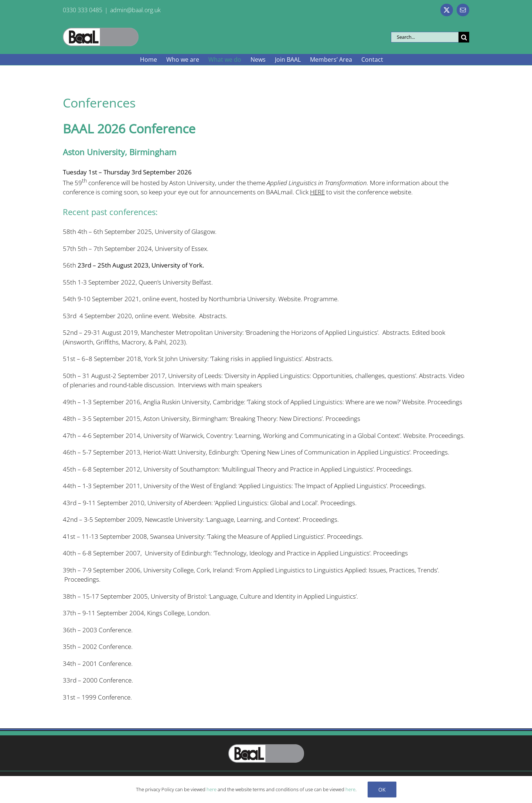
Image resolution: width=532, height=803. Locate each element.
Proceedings (445, 402)
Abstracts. (213, 316)
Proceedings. (431, 452)
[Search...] (425, 37)
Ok (382, 790)
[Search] (464, 37)
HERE (317, 192)
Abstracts (318, 359)
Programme (320, 299)
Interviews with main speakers (220, 385)
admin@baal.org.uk (135, 10)
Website (289, 299)
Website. (184, 316)
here (212, 789)
